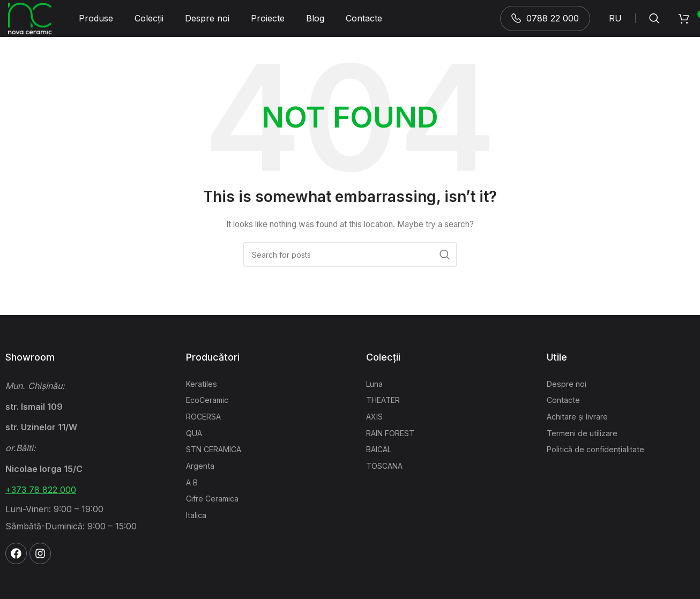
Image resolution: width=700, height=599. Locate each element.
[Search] (654, 24)
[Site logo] (31, 23)
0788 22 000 (545, 24)
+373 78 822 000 (41, 501)
